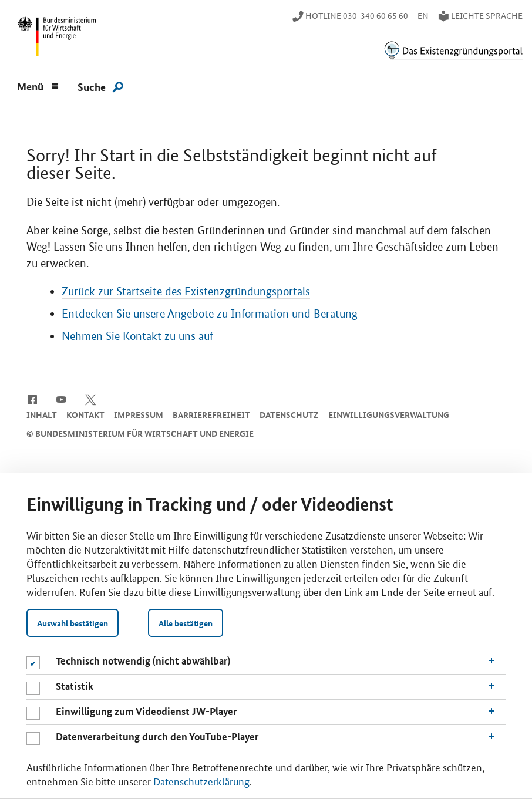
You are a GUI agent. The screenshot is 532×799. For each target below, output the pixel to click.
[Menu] (38, 85)
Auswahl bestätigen (73, 623)
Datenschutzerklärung (201, 781)
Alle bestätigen (186, 623)
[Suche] (100, 86)
